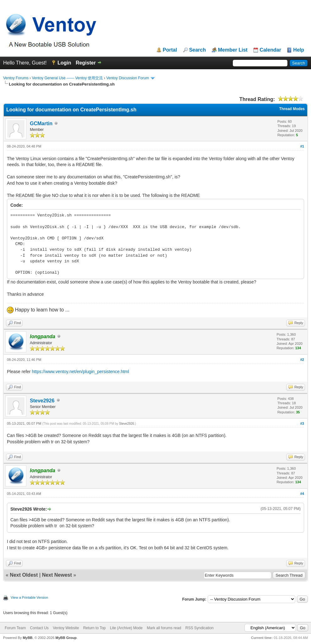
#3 (302, 423)
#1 (302, 146)
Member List (233, 50)
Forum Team (15, 628)
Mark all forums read (164, 628)
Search (197, 50)
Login (64, 63)
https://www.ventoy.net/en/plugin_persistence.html (80, 372)
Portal (170, 50)
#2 (302, 360)
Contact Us (39, 628)
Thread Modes (292, 109)
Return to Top (95, 628)
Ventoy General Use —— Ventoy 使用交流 (67, 78)
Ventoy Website (66, 628)
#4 (302, 494)
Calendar (270, 50)
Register (86, 63)
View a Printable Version (29, 597)
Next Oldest (24, 575)
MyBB (27, 638)
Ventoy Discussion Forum (128, 78)
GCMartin (41, 123)
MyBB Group (66, 638)
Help (299, 50)
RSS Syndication (199, 628)
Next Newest (57, 575)
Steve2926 (42, 401)
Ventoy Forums (16, 78)
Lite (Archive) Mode (126, 628)
